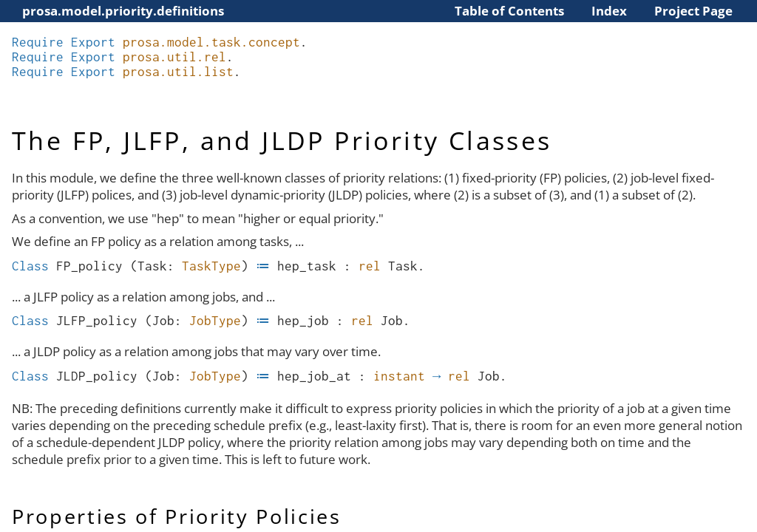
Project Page (693, 11)
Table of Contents (509, 11)
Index (609, 11)
